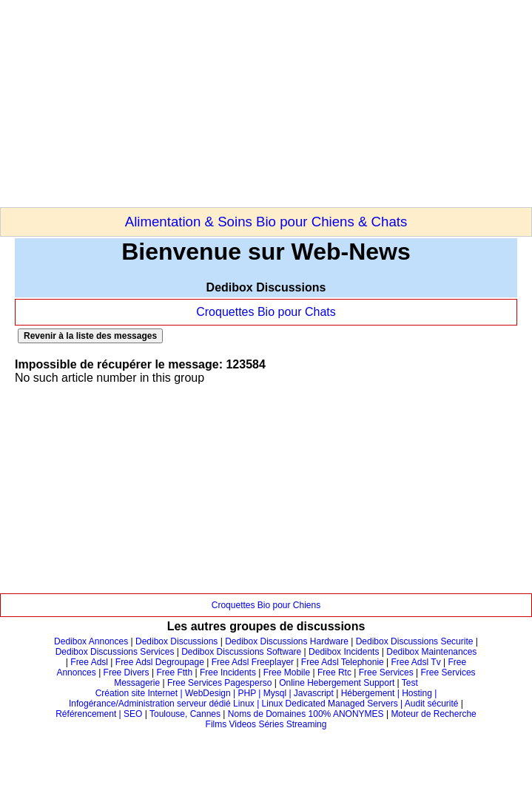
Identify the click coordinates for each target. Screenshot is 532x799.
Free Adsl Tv (416, 662)
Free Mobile (287, 672)
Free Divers (127, 672)
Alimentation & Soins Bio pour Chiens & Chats (266, 222)
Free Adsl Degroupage (160, 662)
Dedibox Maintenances (431, 652)
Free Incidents (228, 672)
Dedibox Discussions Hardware (287, 641)
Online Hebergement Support (337, 683)
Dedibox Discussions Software (241, 652)
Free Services (386, 672)
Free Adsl (89, 662)
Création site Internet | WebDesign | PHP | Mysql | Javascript (215, 693)
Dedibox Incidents (344, 652)
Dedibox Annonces (91, 641)
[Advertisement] (173, 104)
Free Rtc (334, 672)
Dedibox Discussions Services (115, 652)
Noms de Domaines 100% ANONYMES (306, 714)
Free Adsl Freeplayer (253, 662)
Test (410, 683)
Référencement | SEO (100, 714)
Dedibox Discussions (176, 641)
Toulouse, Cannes (185, 714)
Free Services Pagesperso (219, 683)
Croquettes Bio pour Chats (266, 312)
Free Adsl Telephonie (343, 662)
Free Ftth (174, 672)
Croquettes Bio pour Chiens (266, 605)
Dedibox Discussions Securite (415, 641)
